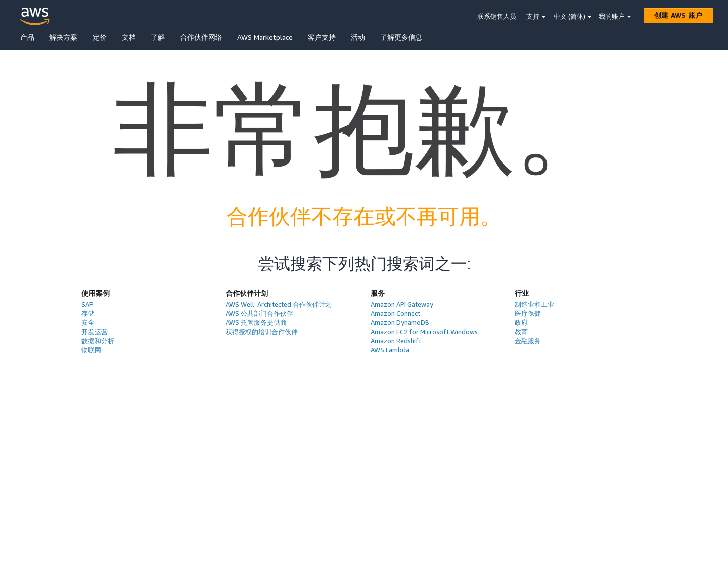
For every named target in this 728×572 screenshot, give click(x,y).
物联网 (91, 350)
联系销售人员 (497, 16)
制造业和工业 (534, 304)
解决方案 (63, 37)
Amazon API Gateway (402, 304)
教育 (521, 332)
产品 (27, 37)
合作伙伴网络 (201, 37)
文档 (129, 37)
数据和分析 (98, 341)
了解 (158, 37)
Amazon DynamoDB (400, 322)
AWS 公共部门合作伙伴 (259, 313)
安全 (88, 322)
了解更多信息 (401, 37)
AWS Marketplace (265, 37)
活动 (358, 37)
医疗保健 (528, 313)
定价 (100, 37)
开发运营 (95, 332)
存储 (88, 313)
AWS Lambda (390, 350)
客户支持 (322, 37)
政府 (521, 322)
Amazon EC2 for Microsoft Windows (424, 332)
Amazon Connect (395, 313)
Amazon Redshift (396, 341)
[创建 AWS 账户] (678, 15)
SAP (87, 304)
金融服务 (528, 341)
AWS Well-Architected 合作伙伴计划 (279, 304)
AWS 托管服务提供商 (256, 322)
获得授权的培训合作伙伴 (262, 332)
